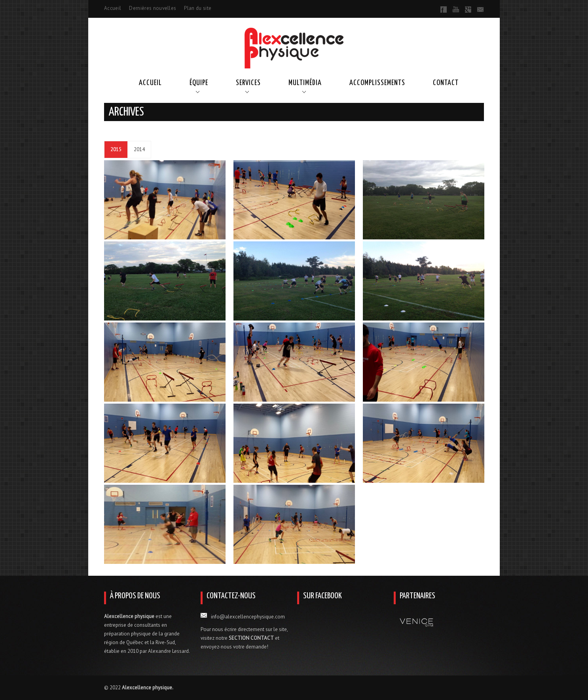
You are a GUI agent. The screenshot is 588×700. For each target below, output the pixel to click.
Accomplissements (377, 83)
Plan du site (198, 8)
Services (248, 83)
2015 (116, 149)
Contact (446, 83)
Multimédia (305, 83)
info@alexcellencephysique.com (248, 617)
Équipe (199, 83)
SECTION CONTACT (251, 638)
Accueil (113, 8)
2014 (139, 149)
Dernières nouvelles (153, 8)
